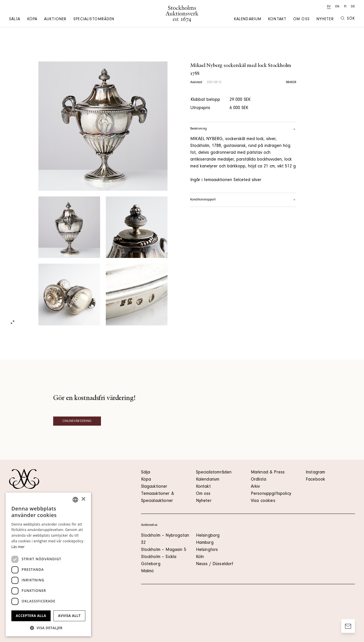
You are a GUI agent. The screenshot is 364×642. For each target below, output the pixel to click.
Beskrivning (243, 129)
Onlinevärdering (77, 421)
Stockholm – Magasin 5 (164, 550)
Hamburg (205, 543)
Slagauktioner (154, 487)
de (353, 7)
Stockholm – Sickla (159, 557)
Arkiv (256, 487)
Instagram (315, 473)
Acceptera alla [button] (31, 616)
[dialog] (48, 564)
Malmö (148, 571)
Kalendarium (248, 20)
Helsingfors (207, 550)
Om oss (301, 20)
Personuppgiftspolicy (271, 494)
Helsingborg (208, 536)
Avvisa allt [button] (69, 616)
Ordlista (258, 480)
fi (345, 7)
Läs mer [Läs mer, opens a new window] (18, 547)
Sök (348, 19)
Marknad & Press (268, 473)
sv (329, 7)
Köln (200, 557)
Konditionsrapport (243, 200)
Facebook (315, 480)
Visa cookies (263, 501)
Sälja (15, 20)
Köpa (32, 20)
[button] (48, 628)
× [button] (83, 499)
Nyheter (325, 20)
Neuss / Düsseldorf (215, 564)
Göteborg (151, 564)
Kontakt (277, 20)
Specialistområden (94, 20)
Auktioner (55, 20)
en (337, 7)
